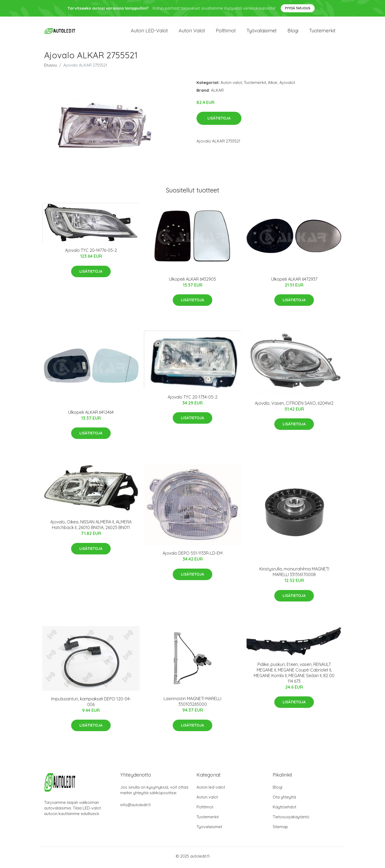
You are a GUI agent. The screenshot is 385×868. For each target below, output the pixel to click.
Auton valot (192, 32)
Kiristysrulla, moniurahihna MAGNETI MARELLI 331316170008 (294, 575)
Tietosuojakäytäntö (291, 819)
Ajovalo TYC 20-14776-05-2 (91, 253)
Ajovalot (287, 85)
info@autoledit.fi (136, 807)
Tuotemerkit (322, 32)
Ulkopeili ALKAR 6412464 (91, 415)
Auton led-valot (211, 790)
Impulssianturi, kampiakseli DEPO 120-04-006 (91, 704)
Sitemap (280, 829)
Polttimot (226, 32)
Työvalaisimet (262, 32)
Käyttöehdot (284, 810)
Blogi (293, 32)
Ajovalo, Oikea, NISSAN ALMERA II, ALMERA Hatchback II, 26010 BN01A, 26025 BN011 (91, 528)
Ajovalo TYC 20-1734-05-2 (192, 400)
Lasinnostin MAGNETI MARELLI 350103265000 (192, 704)
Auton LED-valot (149, 32)
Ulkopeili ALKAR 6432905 (192, 282)
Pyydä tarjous (298, 8)
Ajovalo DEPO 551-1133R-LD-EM (192, 556)
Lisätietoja (219, 121)
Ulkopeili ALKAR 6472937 (294, 282)
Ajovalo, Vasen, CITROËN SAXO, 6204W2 (294, 406)
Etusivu (51, 68)
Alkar (273, 85)
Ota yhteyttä (284, 800)
